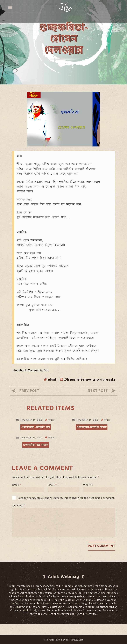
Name (17, 496)
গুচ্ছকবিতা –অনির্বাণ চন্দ (36, 438)
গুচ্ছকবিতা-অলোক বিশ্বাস (92, 438)
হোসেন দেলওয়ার (102, 391)
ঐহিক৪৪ (62, 391)
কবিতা (42, 391)
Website (88, 496)
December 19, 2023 (31, 431)
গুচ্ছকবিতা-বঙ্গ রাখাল (36, 456)
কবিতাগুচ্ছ (79, 391)
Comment (19, 516)
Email (52, 496)
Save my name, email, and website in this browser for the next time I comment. (66, 509)
